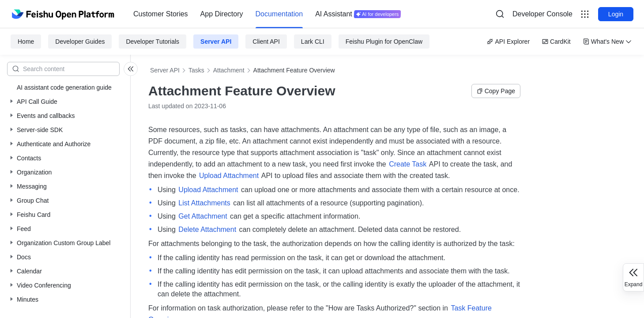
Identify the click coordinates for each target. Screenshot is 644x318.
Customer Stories (161, 14)
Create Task (408, 164)
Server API (216, 42)
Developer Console (542, 14)
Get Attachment (203, 216)
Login (616, 14)
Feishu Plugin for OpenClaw (384, 42)
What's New (607, 42)
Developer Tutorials (153, 42)
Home (26, 42)
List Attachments (204, 203)
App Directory (222, 14)
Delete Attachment (207, 229)
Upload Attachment (229, 176)
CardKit (556, 42)
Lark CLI (313, 42)
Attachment (229, 70)
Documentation (279, 14)
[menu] (267, 14)
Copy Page (496, 91)
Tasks (196, 70)
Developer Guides (80, 42)
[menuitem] (161, 14)
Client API (266, 42)
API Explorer (508, 42)
